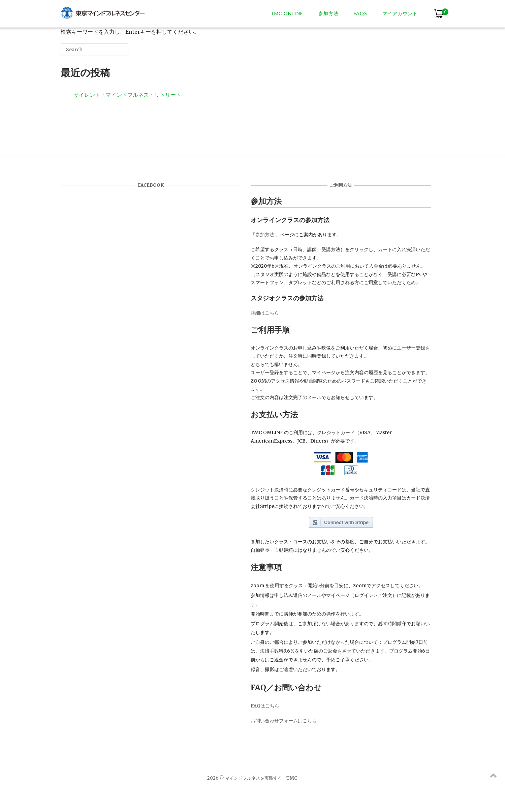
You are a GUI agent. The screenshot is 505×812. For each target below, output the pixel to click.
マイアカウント (400, 13)
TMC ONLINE (287, 13)
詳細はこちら (265, 313)
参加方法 (328, 13)
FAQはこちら (265, 706)
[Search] (113, 52)
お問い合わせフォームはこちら (284, 721)
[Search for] (94, 50)
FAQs (360, 13)
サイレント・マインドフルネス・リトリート (127, 95)
